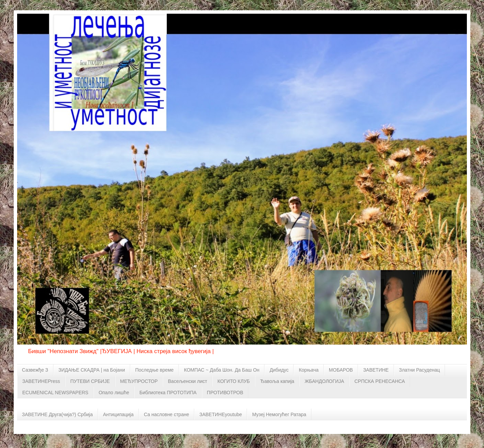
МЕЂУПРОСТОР (139, 381)
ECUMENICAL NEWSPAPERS (55, 393)
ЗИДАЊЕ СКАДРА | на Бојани (92, 370)
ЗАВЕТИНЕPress (41, 381)
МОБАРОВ (341, 370)
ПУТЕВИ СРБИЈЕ (90, 381)
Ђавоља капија (277, 381)
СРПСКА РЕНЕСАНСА (380, 381)
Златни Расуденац (420, 370)
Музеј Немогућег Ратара (279, 414)
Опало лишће (114, 393)
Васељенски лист (187, 381)
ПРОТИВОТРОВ (225, 393)
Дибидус (279, 370)
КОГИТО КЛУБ (234, 381)
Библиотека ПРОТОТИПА (168, 393)
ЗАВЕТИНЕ (376, 370)
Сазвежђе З (35, 370)
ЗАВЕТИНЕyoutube (221, 414)
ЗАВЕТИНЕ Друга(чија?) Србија (57, 414)
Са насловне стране (166, 414)
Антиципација (118, 414)
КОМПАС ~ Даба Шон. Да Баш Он (222, 370)
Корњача (309, 370)
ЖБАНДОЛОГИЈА (324, 381)
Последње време (154, 370)
